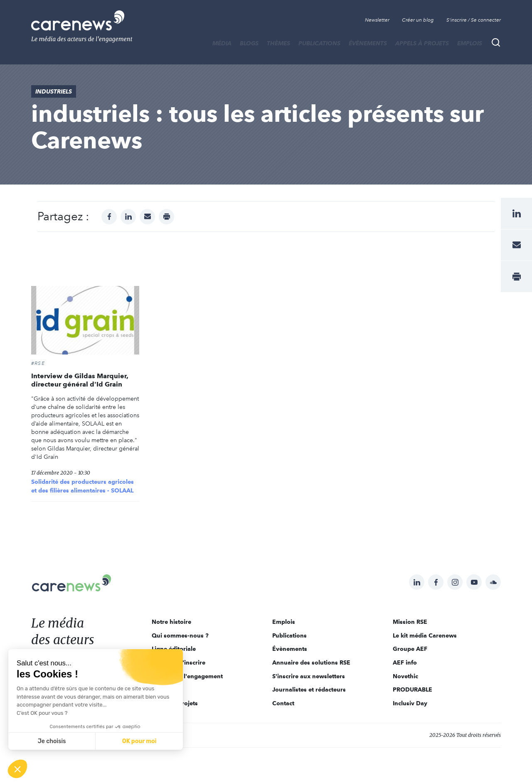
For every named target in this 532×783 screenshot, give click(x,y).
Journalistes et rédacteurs (309, 689)
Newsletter (377, 20)
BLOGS (249, 43)
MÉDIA (222, 43)
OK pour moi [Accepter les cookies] (139, 741)
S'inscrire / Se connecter (474, 20)
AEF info (405, 662)
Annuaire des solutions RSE (311, 662)
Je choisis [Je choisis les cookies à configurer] (52, 741)
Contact (283, 703)
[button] (17, 769)
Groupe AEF (410, 649)
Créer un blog (418, 20)
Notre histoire (171, 622)
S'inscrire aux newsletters (309, 676)
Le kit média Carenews (425, 635)
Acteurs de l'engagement (187, 676)
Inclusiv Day (410, 703)
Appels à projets (422, 43)
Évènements (368, 43)
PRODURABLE (413, 689)
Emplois (470, 43)
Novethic (405, 676)
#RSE (38, 363)
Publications (319, 43)
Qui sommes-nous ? (180, 635)
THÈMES (278, 43)
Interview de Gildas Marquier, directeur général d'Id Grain (80, 380)
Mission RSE (410, 622)
